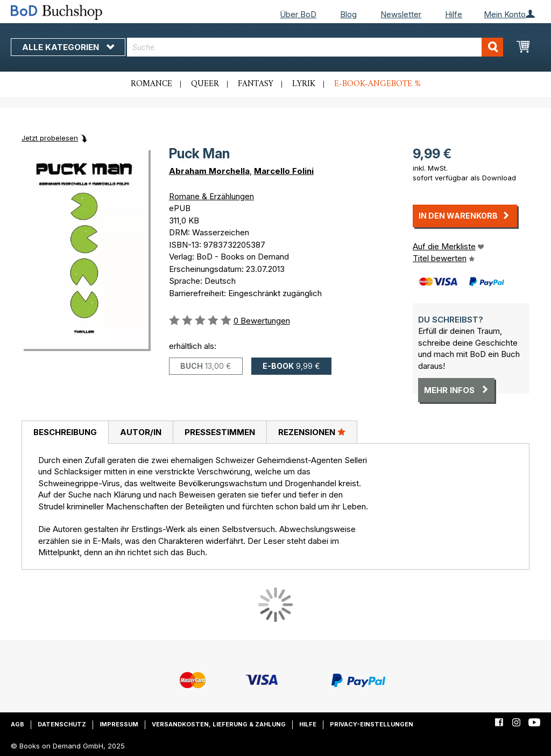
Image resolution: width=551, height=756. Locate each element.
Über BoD (298, 14)
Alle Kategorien (68, 47)
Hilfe (454, 14)
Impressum (119, 724)
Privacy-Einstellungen (372, 724)
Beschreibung (65, 432)
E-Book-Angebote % (377, 84)
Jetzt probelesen (50, 138)
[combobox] (315, 47)
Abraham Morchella (209, 171)
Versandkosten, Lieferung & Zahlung (219, 724)
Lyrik (304, 84)
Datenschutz (62, 724)
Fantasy (256, 84)
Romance (151, 84)
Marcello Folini (284, 171)
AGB (17, 724)
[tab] (65, 432)
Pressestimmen (220, 432)
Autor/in (141, 432)
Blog (348, 14)
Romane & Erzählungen (211, 196)
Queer (205, 84)
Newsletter (401, 14)
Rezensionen (312, 432)
